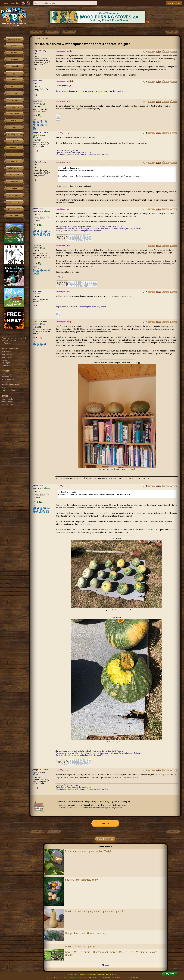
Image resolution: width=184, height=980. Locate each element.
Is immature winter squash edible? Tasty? (88, 851)
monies (14, 80)
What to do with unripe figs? (81, 946)
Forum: (38, 39)
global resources (14, 168)
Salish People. (117, 227)
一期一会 (60, 277)
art (14, 127)
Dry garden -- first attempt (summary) (86, 933)
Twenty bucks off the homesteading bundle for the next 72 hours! (82, 231)
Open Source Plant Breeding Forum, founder (74, 152)
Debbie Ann (37, 81)
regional (14, 141)
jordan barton (39, 209)
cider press (14, 175)
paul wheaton (123, 977)
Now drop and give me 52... (67, 229)
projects (14, 182)
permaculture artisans (14, 134)
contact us (50, 977)
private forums (14, 209)
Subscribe (15, 3)
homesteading (14, 66)
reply (105, 823)
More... (105, 965)
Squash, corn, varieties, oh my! (82, 880)
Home (5, 3)
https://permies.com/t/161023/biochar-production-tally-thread (81, 307)
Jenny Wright (38, 101)
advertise (59, 977)
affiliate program (70, 977)
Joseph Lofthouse (40, 133)
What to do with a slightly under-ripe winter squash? (94, 911)
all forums (14, 216)
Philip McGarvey (39, 51)
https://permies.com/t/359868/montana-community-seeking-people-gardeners (91, 807)
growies (14, 46)
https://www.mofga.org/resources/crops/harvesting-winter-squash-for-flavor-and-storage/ (92, 91)
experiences (14, 161)
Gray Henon (38, 291)
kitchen (14, 87)
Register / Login (174, 3)
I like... (35, 119)
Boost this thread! (105, 839)
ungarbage (14, 100)
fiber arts (14, 121)
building (14, 59)
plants (45, 39)
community (14, 107)
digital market (14, 188)
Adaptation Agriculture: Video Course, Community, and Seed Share (83, 155)
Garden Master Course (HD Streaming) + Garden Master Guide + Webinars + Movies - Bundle (112, 953)
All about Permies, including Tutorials (126, 229)
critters (14, 53)
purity (14, 93)
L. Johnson (37, 245)
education (14, 148)
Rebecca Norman (40, 321)
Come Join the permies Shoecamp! (95, 229)
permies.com (14, 195)
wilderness (14, 114)
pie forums (14, 202)
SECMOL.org (111, 478)
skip (14, 155)
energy (14, 73)
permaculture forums (14, 39)
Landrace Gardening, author (67, 150)
